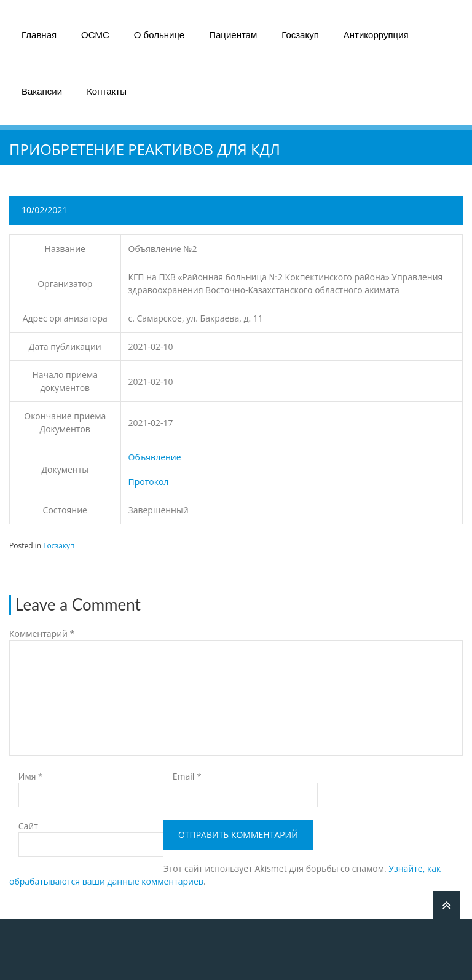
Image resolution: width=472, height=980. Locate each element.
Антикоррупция (376, 35)
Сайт (28, 826)
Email (187, 776)
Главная (39, 35)
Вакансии (42, 91)
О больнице (159, 35)
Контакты (107, 91)
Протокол (149, 482)
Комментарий (42, 634)
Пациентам (233, 35)
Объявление (155, 457)
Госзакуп (300, 35)
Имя (31, 776)
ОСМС (95, 35)
